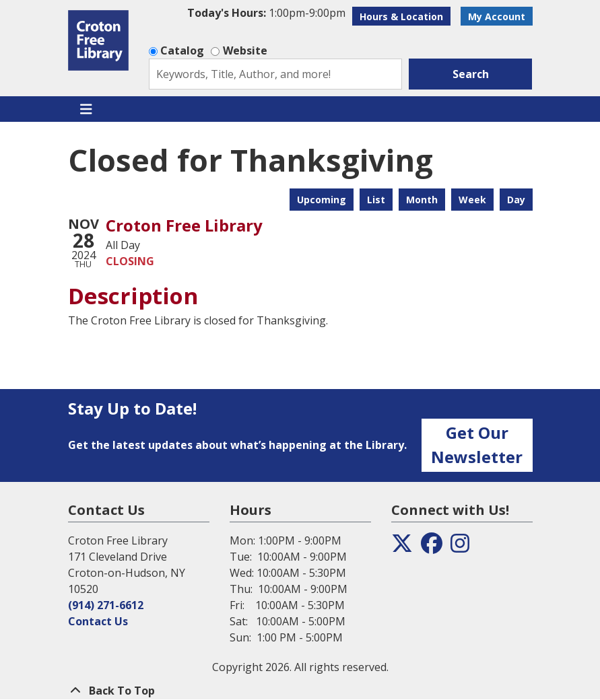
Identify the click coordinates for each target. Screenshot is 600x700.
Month (422, 200)
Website (245, 50)
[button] (266, 13)
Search (471, 74)
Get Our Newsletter (477, 445)
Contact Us (98, 621)
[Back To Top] (300, 691)
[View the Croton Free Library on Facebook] (432, 547)
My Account (497, 16)
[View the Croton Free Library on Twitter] (402, 547)
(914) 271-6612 (106, 605)
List (376, 200)
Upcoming (322, 200)
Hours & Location (401, 16)
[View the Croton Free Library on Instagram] (460, 547)
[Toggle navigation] (87, 109)
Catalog (182, 50)
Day (516, 200)
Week (472, 200)
